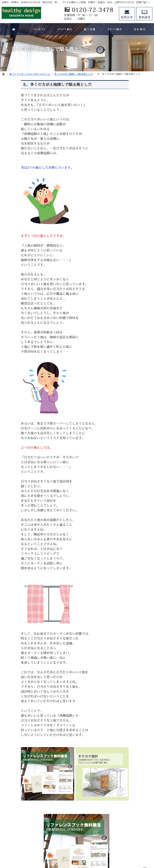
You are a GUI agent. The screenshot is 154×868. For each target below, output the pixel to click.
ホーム (125, 297)
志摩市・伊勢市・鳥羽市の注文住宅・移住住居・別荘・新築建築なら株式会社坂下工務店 (87, 847)
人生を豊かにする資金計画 (134, 415)
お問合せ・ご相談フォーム (128, 824)
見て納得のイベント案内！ (134, 387)
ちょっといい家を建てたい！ (134, 426)
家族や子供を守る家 (133, 461)
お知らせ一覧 (129, 502)
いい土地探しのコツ (133, 405)
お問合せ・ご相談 (132, 494)
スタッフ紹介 (129, 477)
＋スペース (127, 345)
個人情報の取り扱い (133, 510)
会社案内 (126, 469)
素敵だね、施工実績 (133, 437)
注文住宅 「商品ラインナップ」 (135, 307)
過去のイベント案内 (133, 397)
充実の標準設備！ (132, 445)
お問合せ (127, 14)
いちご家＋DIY (130, 317)
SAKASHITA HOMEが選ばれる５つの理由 (135, 375)
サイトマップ (129, 519)
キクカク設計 (129, 337)
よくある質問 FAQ (132, 365)
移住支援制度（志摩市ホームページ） (134, 355)
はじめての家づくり (133, 453)
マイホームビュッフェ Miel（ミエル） (134, 327)
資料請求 (126, 486)
